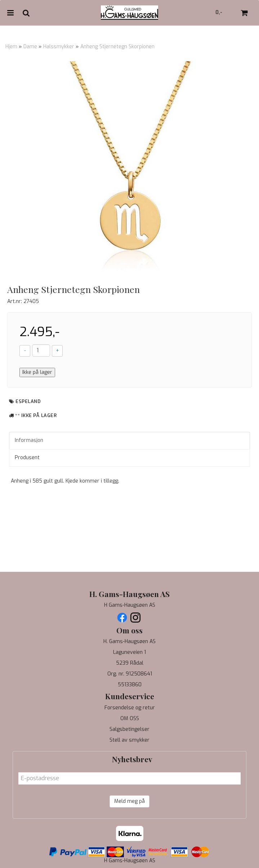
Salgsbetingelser (129, 729)
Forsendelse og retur (130, 708)
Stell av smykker (129, 740)
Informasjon (29, 440)
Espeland (28, 401)
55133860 (130, 685)
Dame (30, 47)
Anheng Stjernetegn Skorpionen (117, 47)
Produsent (27, 458)
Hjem (11, 47)
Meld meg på (129, 801)
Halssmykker (59, 47)
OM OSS (130, 718)
